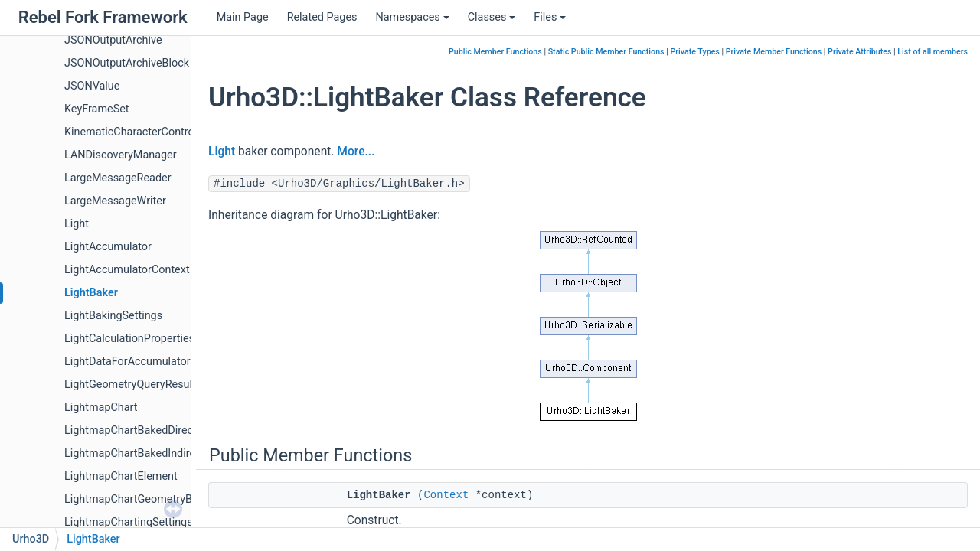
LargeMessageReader (118, 178)
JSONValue (92, 86)
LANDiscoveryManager (121, 155)
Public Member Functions (495, 52)
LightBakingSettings (113, 316)
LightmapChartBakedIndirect (134, 453)
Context (446, 495)
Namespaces (412, 17)
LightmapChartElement (121, 476)
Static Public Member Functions (606, 52)
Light (77, 224)
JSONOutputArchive (113, 40)
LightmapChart (101, 408)
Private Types (694, 52)
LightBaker (91, 293)
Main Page (243, 17)
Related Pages (322, 17)
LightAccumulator (108, 247)
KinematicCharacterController (137, 132)
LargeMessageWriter (115, 201)
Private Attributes (859, 52)
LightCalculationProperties (129, 339)
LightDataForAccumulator (127, 362)
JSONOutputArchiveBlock (127, 63)
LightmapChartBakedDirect (131, 430)
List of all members (933, 52)
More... (356, 152)
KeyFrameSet (97, 109)
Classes (492, 17)
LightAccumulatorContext (127, 270)
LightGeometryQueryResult (130, 385)
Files (550, 17)
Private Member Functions (774, 52)
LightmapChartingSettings (129, 522)
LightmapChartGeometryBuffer (140, 499)
